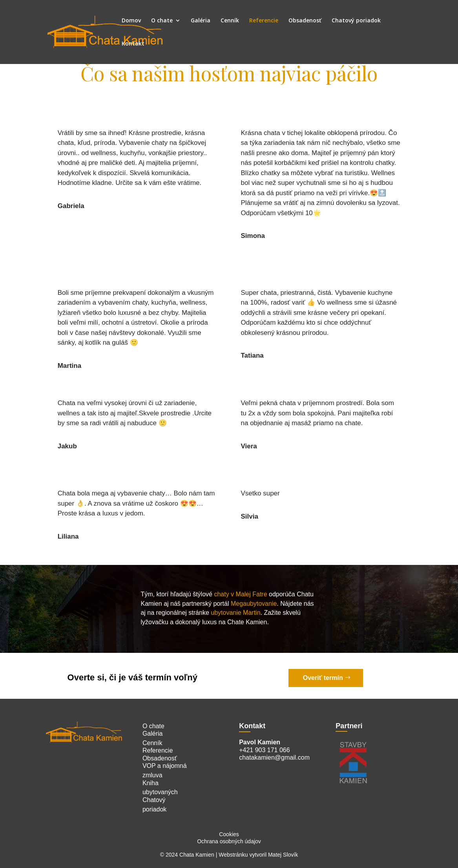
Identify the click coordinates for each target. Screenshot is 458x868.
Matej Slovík (283, 855)
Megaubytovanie (254, 604)
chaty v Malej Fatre (240, 594)
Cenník (230, 21)
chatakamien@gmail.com (274, 757)
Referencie (264, 21)
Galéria (201, 21)
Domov (131, 21)
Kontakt (133, 44)
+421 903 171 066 (264, 750)
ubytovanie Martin (235, 613)
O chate (162, 21)
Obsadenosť (305, 21)
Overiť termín (323, 678)
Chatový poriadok (356, 21)
